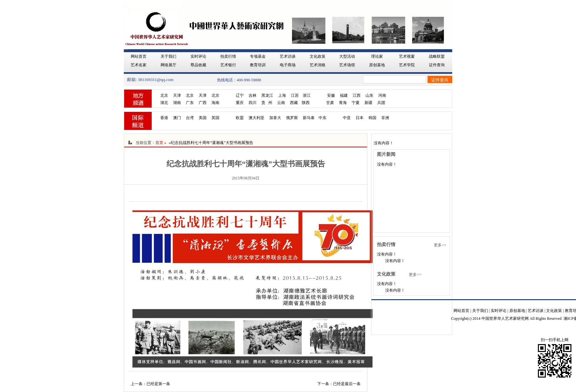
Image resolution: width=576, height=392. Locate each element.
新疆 (368, 103)
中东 (322, 118)
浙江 (307, 95)
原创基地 (377, 65)
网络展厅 (168, 65)
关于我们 (168, 56)
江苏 (295, 95)
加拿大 (275, 118)
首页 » (161, 143)
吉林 (253, 95)
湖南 (177, 103)
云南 (281, 103)
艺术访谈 (288, 56)
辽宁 (240, 95)
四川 (253, 103)
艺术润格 (318, 65)
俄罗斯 (292, 118)
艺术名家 (139, 65)
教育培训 (258, 65)
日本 (360, 118)
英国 (215, 118)
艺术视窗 (407, 56)
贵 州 (267, 103)
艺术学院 (407, 65)
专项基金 (258, 56)
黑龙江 (267, 95)
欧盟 (240, 118)
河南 (382, 95)
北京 (164, 95)
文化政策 (318, 56)
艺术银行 (228, 65)
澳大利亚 (256, 118)
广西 (203, 103)
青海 (343, 103)
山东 (369, 95)
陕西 (306, 103)
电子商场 (288, 65)
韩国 (372, 118)
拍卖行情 (228, 56)
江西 (357, 95)
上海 (282, 95)
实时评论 (198, 56)
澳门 (177, 118)
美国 (203, 118)
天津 (177, 95)
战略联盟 (437, 56)
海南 (215, 103)
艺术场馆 (347, 65)
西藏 (294, 103)
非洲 (385, 118)
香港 (164, 118)
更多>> (440, 245)
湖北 (164, 103)
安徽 (331, 95)
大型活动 (347, 56)
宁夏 (356, 103)
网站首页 (139, 56)
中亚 (347, 118)
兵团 (381, 103)
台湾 (190, 118)
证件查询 (437, 65)
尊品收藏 (198, 65)
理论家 (377, 56)
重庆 (240, 103)
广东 (190, 103)
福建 (344, 95)
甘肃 (330, 103)
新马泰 (309, 118)
